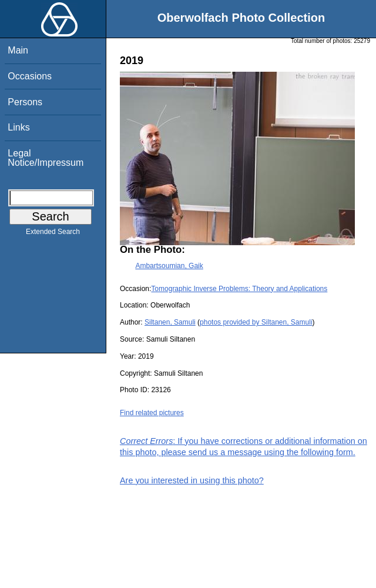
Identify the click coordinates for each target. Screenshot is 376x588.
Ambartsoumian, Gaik (169, 266)
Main (18, 50)
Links (19, 127)
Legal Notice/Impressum (46, 158)
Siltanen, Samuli (170, 322)
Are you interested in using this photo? (192, 480)
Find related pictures (152, 413)
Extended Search (53, 234)
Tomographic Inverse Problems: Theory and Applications (239, 289)
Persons (25, 102)
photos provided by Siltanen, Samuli (256, 322)
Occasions (30, 76)
